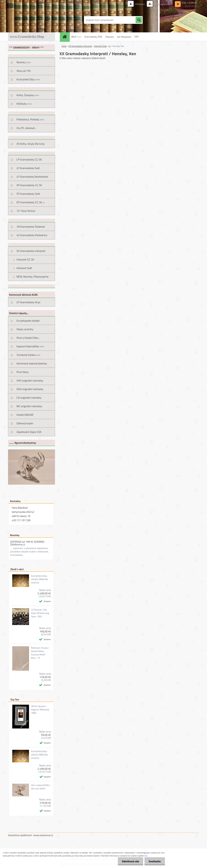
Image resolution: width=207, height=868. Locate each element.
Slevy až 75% (24, 71)
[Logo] (31, 20)
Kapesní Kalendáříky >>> (31, 346)
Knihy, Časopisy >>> (28, 95)
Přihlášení (140, 4)
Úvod (64, 46)
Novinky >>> (24, 62)
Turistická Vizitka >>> (29, 355)
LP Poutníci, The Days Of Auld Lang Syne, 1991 (40, 613)
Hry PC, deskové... (27, 128)
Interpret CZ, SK (25, 259)
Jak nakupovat (124, 37)
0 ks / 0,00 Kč (189, 3)
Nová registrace (162, 4)
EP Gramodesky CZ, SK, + (31, 202)
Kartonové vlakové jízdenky (32, 363)
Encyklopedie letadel (28, 321)
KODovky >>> (24, 104)
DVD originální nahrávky (30, 389)
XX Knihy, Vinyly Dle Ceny (31, 144)
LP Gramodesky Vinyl (28, 302)
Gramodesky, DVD (93, 37)
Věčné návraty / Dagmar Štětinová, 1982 (40, 710)
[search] (139, 20)
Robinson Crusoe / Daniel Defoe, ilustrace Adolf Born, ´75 (40, 653)
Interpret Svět (24, 268)
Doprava (110, 37)
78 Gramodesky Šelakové (31, 227)
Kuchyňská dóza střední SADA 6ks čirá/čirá (39, 579)
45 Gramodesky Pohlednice (32, 235)
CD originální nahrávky (29, 398)
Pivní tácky (23, 372)
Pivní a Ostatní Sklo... (28, 338)
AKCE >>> (76, 37)
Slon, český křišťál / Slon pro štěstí (41, 787)
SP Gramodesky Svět (28, 194)
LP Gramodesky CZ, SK (29, 159)
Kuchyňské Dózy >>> (28, 79)
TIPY (136, 37)
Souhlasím (155, 861)
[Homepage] (66, 37)
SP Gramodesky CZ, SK (29, 185)
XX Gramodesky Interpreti (31, 251)
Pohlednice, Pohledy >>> (31, 119)
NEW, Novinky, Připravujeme (33, 277)
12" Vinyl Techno (26, 211)
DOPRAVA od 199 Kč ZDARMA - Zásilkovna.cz (28, 543)
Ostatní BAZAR (25, 415)
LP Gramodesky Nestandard (32, 177)
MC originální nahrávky (29, 406)
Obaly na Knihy (25, 329)
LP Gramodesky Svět (28, 168)
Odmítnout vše (130, 861)
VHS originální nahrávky (30, 381)
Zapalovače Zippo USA (29, 432)
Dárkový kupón (25, 423)
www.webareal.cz (43, 835)
